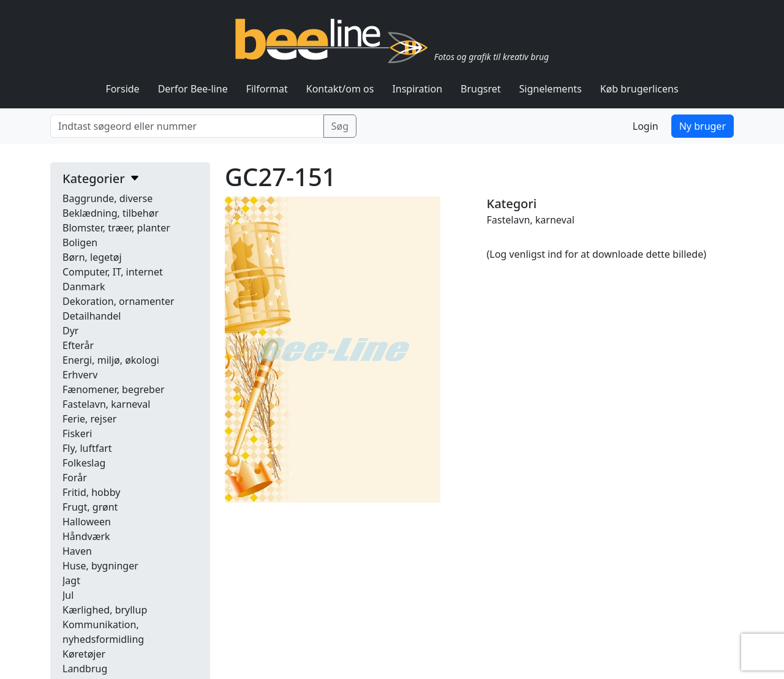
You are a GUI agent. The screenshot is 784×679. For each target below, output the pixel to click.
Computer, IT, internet (113, 272)
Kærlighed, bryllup (105, 610)
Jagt (71, 580)
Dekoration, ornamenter (119, 301)
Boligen (80, 242)
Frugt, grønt (90, 507)
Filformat (267, 89)
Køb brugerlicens (639, 89)
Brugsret (481, 89)
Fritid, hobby (91, 492)
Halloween (87, 522)
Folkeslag (84, 463)
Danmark (84, 287)
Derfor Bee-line (193, 89)
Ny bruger (703, 126)
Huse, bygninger (100, 566)
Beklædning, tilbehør (111, 213)
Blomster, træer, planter (116, 228)
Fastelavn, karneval (106, 404)
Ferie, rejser (89, 419)
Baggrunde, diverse (107, 198)
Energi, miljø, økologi (111, 360)
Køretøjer (84, 654)
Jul (68, 595)
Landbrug (85, 669)
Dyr (70, 331)
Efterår (78, 345)
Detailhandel (92, 316)
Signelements (551, 89)
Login (646, 126)
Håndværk (86, 536)
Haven (77, 551)
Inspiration (417, 89)
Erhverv (80, 375)
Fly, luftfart (87, 448)
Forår (75, 478)
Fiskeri (77, 433)
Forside (122, 89)
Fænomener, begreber (114, 389)
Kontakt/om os (340, 89)
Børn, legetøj (92, 257)
